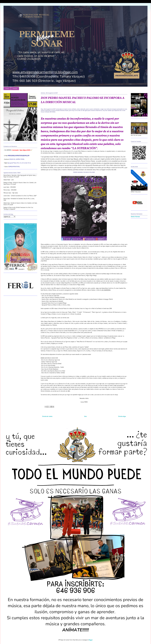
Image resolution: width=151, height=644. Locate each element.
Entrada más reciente (47, 417)
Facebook (15, 89)
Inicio (85, 417)
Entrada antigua (122, 417)
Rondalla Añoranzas (135, 217)
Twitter (7, 89)
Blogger (91, 640)
